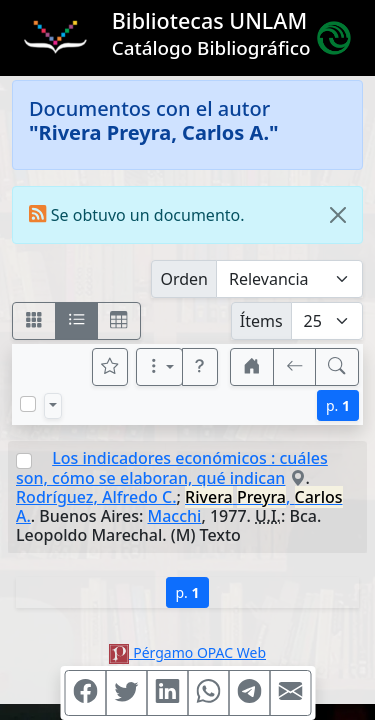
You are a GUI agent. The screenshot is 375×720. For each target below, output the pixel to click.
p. (338, 405)
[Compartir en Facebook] (85, 693)
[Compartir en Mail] (290, 693)
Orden (184, 279)
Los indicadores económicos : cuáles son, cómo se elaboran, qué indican (172, 468)
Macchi (175, 516)
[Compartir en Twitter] (126, 693)
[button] (200, 367)
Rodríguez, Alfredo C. (96, 497)
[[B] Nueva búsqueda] (337, 367)
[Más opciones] (160, 367)
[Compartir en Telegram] (249, 693)
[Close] (338, 215)
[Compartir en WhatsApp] (208, 693)
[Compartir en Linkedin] (167, 693)
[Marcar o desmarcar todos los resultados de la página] (28, 404)
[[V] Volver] (295, 367)
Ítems (261, 321)
